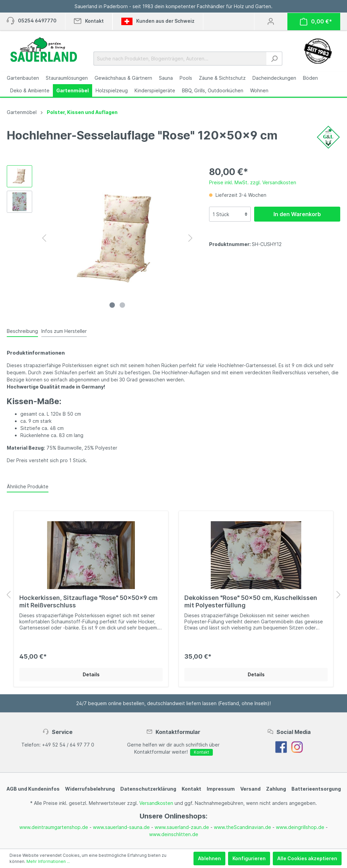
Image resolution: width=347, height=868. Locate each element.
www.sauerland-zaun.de (182, 827)
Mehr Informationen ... (48, 861)
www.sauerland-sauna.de (121, 827)
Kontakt (201, 752)
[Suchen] (274, 59)
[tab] (22, 331)
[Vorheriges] (44, 238)
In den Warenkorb (297, 214)
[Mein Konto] (271, 21)
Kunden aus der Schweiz (158, 21)
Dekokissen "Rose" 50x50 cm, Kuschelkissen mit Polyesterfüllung (251, 601)
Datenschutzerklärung (148, 789)
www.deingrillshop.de (300, 827)
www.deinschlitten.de (174, 834)
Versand (250, 789)
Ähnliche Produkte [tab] (28, 486)
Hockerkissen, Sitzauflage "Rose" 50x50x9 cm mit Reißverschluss (88, 601)
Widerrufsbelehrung (90, 789)
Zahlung (276, 789)
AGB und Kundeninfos (33, 789)
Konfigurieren (249, 858)
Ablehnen (209, 858)
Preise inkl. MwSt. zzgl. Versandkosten (253, 182)
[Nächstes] (190, 238)
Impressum (221, 789)
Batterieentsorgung (316, 789)
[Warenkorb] (316, 22)
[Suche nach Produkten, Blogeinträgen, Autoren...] (180, 59)
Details (91, 674)
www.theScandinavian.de (242, 827)
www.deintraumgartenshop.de (54, 827)
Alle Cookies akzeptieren (307, 858)
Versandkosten (156, 803)
